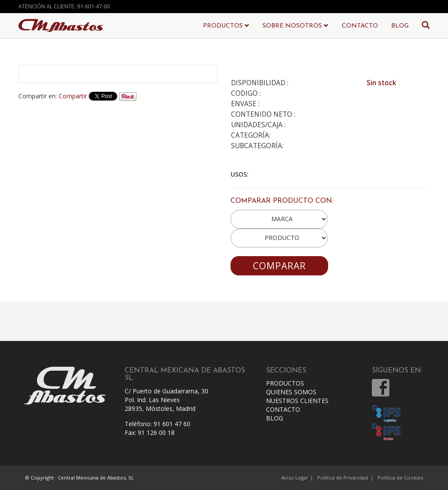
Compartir (73, 96)
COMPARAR (279, 266)
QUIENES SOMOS (291, 392)
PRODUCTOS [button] (226, 26)
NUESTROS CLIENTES (297, 401)
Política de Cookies (400, 478)
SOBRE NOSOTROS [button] (296, 26)
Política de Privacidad (343, 478)
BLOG (400, 26)
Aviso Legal (294, 478)
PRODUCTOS (285, 383)
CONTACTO (360, 26)
